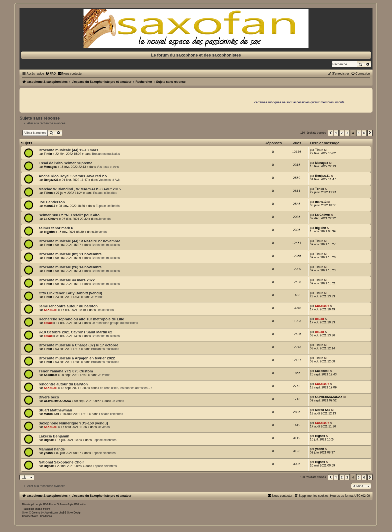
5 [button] (359, 133)
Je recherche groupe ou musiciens (115, 323)
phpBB (43, 504)
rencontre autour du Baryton (63, 384)
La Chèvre (51, 219)
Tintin (48, 154)
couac (48, 323)
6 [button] (364, 133)
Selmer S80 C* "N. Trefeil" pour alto (69, 215)
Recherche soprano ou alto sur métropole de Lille (81, 319)
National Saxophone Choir (61, 462)
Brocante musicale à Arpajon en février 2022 (77, 358)
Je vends (104, 219)
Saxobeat (50, 375)
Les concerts (105, 310)
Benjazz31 (51, 180)
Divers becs (49, 397)
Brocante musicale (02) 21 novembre (70, 254)
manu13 (49, 206)
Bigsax (49, 440)
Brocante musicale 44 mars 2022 (66, 280)
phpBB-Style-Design (70, 513)
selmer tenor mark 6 (56, 228)
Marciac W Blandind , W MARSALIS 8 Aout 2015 (80, 189)
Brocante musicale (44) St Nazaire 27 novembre (79, 241)
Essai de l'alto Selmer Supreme (65, 163)
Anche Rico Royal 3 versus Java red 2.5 (73, 176)
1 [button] (336, 133)
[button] (330, 133)
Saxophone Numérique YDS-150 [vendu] (73, 423)
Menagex (50, 167)
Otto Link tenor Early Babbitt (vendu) (70, 293)
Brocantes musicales (106, 154)
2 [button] (342, 133)
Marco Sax (51, 414)
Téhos (48, 193)
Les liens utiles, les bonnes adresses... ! (125, 388)
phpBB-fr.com (42, 509)
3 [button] (347, 133)
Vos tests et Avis (108, 167)
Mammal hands (52, 449)
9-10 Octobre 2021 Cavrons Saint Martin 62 (75, 332)
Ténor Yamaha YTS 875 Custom (66, 371)
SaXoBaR (50, 310)
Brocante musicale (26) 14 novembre (70, 267)
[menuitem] (50, 74)
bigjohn (49, 232)
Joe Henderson (52, 202)
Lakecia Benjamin (54, 436)
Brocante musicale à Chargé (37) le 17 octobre (78, 345)
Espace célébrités (105, 193)
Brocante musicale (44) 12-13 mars (68, 150)
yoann (48, 453)
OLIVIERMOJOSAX (57, 401)
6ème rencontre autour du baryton (68, 306)
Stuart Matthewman (55, 410)
